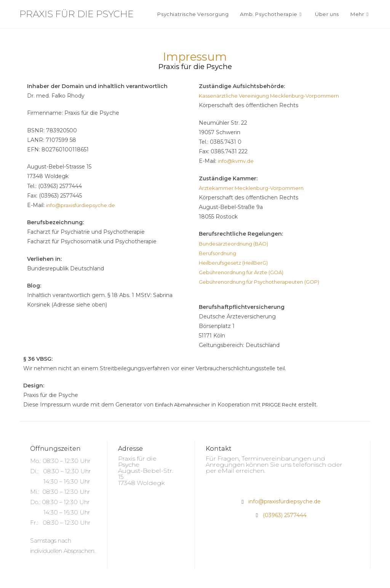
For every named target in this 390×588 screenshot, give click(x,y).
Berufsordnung (219, 253)
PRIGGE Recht (287, 405)
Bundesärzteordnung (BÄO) (236, 244)
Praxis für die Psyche (77, 14)
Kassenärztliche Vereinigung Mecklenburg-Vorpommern (274, 96)
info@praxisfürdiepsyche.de (82, 205)
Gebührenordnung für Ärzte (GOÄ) (245, 272)
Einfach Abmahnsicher (185, 405)
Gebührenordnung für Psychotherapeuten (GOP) (264, 282)
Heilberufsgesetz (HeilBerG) (236, 263)
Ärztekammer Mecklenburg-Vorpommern (255, 188)
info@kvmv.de (237, 161)
